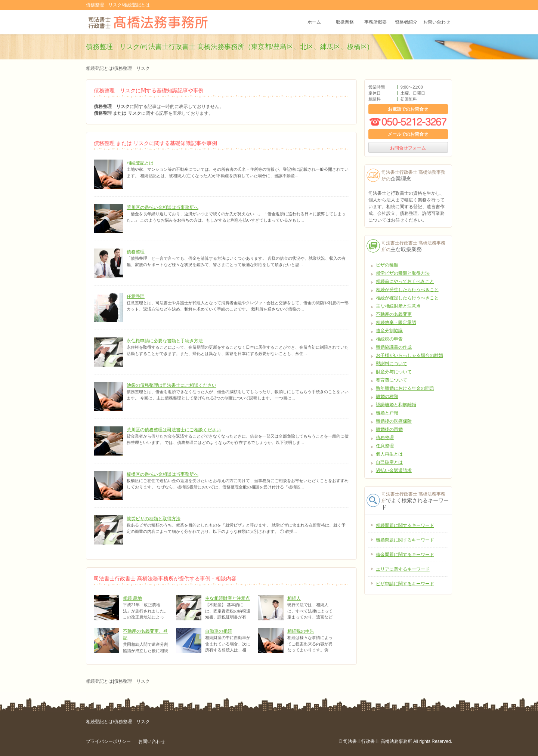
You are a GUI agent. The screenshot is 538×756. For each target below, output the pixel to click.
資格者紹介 (406, 22)
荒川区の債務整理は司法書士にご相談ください (174, 430)
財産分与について (394, 372)
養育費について (392, 380)
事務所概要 (375, 22)
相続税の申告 (301, 631)
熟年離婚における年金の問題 (405, 388)
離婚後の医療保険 (394, 421)
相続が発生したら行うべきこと (407, 290)
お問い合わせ (437, 22)
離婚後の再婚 (389, 429)
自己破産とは (389, 462)
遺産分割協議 (389, 331)
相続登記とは (140, 163)
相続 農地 (132, 598)
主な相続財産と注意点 (228, 598)
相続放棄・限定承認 (396, 323)
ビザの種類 (387, 265)
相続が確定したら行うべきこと (407, 298)
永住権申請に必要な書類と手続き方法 (165, 341)
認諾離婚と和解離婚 (396, 405)
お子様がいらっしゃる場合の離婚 (409, 355)
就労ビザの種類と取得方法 (154, 519)
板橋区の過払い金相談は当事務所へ (163, 474)
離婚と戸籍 (387, 413)
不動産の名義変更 (394, 314)
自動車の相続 (219, 631)
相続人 (294, 598)
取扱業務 (345, 22)
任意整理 (136, 296)
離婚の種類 (387, 396)
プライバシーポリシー (108, 741)
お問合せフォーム (408, 148)
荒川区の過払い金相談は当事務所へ (163, 207)
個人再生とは (389, 454)
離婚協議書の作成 (394, 347)
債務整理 (136, 252)
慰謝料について (392, 364)
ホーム (314, 22)
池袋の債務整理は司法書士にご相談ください (171, 385)
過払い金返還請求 (394, 470)
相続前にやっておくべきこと (405, 281)
